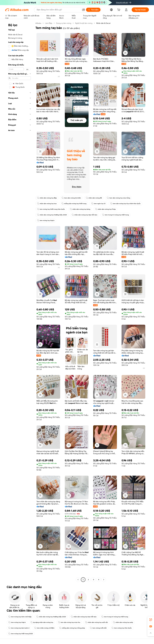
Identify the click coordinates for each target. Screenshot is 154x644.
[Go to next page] (104, 580)
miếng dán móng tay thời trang (74, 204)
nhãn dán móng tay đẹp (47, 198)
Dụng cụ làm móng (64, 23)
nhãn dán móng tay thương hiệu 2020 (52, 215)
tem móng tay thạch (46, 220)
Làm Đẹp (49, 23)
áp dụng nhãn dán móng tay (42, 622)
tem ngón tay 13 (98, 204)
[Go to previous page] (78, 580)
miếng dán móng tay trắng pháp (72, 628)
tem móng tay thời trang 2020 (21, 634)
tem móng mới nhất (98, 628)
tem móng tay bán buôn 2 (19, 628)
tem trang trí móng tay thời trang (115, 215)
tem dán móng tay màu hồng (118, 198)
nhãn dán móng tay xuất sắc (97, 622)
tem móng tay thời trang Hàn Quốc (51, 209)
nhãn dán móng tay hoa (47, 204)
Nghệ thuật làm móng (84, 23)
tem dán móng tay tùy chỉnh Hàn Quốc (125, 204)
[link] (151, 620)
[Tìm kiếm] (93, 10)
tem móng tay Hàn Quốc (122, 628)
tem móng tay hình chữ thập (20, 617)
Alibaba (38, 23)
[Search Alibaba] (58, 10)
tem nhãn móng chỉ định (44, 628)
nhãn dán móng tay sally (123, 622)
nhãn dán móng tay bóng (80, 209)
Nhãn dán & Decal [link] (103, 23)
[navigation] (20, 302)
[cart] (119, 10)
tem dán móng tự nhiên (71, 198)
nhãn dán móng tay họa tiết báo (85, 215)
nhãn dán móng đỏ (94, 198)
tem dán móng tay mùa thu (69, 622)
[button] (83, 10)
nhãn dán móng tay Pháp (105, 209)
